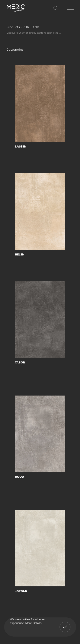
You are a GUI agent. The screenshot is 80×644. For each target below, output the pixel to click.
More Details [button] (33, 623)
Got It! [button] (65, 624)
